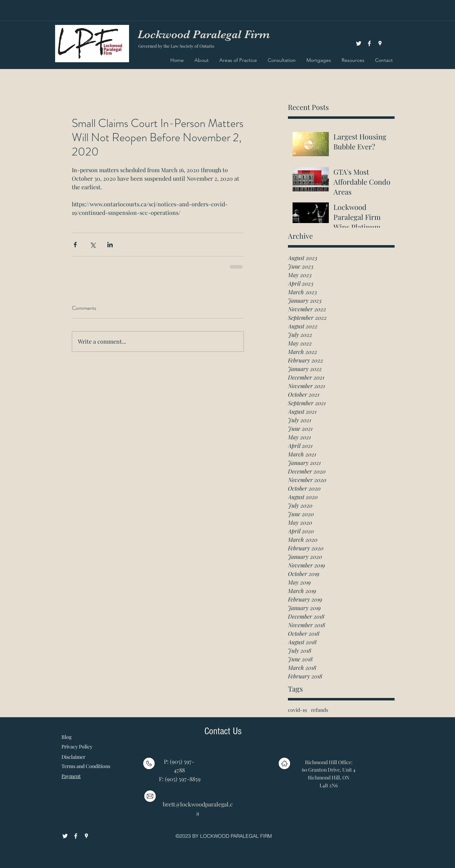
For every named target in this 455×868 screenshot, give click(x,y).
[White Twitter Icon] (359, 43)
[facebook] (369, 43)
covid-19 (297, 710)
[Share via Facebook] (75, 245)
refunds (320, 710)
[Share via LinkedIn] (110, 245)
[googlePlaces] (380, 43)
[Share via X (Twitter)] (93, 245)
